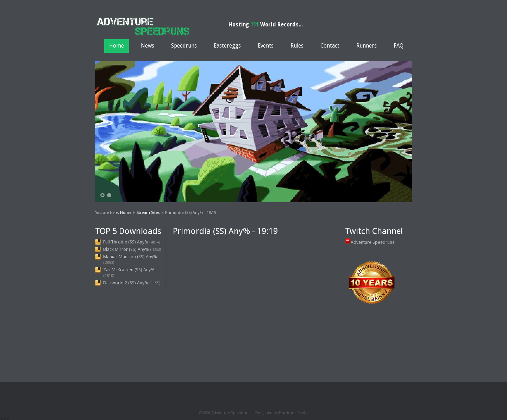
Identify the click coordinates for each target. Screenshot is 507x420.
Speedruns (184, 46)
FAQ (399, 46)
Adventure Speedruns (373, 242)
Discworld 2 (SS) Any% (126, 283)
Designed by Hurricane (276, 413)
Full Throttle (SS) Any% (126, 242)
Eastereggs (227, 46)
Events (266, 46)
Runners (367, 46)
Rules (297, 46)
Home (117, 46)
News (148, 46)
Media (303, 413)
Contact (330, 46)
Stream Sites (148, 212)
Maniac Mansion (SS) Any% (130, 257)
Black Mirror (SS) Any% (126, 249)
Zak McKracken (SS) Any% (129, 270)
